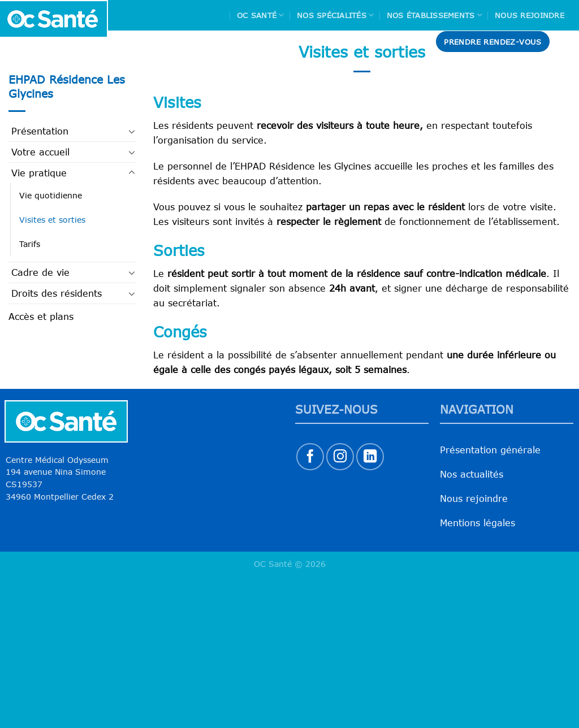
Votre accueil (40, 152)
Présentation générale (490, 450)
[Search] (566, 42)
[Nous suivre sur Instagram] (340, 457)
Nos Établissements (435, 15)
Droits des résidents (57, 293)
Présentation (40, 131)
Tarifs (30, 244)
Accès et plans (41, 317)
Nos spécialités (335, 15)
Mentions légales (478, 523)
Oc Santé (261, 15)
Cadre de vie (40, 272)
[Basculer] (132, 131)
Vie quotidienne (51, 195)
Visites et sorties (52, 220)
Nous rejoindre (530, 15)
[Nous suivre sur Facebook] (310, 457)
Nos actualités (472, 474)
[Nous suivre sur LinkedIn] (370, 457)
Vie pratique (39, 173)
